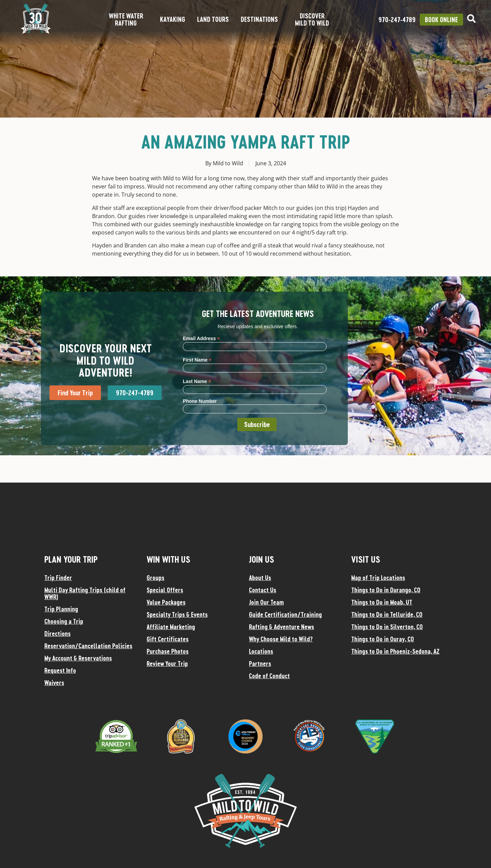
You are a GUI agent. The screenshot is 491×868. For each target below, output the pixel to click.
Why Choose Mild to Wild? (281, 639)
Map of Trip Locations (378, 578)
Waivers (54, 683)
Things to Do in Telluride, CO (387, 614)
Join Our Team (266, 602)
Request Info (60, 670)
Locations (261, 651)
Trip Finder (58, 578)
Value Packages (166, 602)
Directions (57, 634)
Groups (155, 578)
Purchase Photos (168, 651)
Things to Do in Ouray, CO (383, 639)
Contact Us (263, 590)
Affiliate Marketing (171, 627)
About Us (260, 578)
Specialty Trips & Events (177, 614)
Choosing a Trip (64, 621)
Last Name (197, 381)
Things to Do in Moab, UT (382, 602)
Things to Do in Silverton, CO (387, 627)
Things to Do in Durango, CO (386, 590)
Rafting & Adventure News (281, 627)
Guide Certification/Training (285, 614)
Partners (260, 664)
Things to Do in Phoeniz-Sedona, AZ (395, 651)
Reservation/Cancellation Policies (88, 646)
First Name (197, 360)
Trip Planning (61, 609)
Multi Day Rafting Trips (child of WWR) (85, 593)
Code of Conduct (269, 676)
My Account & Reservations (78, 658)
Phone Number (200, 401)
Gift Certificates (168, 639)
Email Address (201, 338)
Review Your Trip (167, 664)
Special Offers (165, 590)
